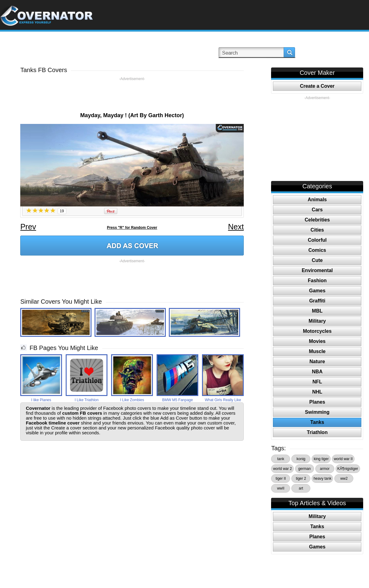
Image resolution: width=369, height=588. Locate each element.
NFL (317, 382)
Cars (317, 210)
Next (236, 227)
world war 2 (282, 469)
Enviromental (317, 270)
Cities (317, 230)
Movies (317, 341)
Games (317, 291)
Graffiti (317, 301)
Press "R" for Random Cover (132, 228)
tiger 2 (301, 478)
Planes (317, 402)
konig (301, 459)
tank (281, 459)
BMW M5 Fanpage (177, 400)
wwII (281, 488)
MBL (317, 311)
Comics (317, 250)
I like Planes (41, 400)
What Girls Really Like (223, 400)
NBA (317, 372)
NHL (317, 392)
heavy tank (322, 478)
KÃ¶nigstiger (348, 469)
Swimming (317, 412)
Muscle (317, 351)
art (301, 488)
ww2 (344, 478)
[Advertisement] (132, 95)
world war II (343, 459)
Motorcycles (317, 331)
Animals (317, 200)
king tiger (321, 459)
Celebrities (317, 220)
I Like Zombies (132, 400)
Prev (28, 227)
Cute (317, 260)
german (304, 469)
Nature (317, 361)
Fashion (317, 281)
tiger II (281, 478)
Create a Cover (317, 86)
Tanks (317, 422)
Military (317, 321)
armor (325, 469)
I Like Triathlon (87, 400)
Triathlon (317, 432)
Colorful (317, 240)
